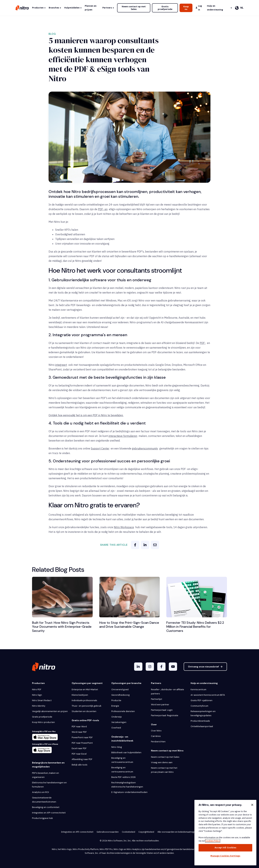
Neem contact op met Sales (134, 8)
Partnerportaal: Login (162, 710)
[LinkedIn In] (138, 666)
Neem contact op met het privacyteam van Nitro (164, 770)
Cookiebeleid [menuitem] (129, 832)
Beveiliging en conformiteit (46, 807)
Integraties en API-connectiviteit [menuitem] (77, 832)
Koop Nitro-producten (43, 722)
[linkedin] (145, 545)
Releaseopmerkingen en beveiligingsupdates (203, 713)
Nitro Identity (39, 706)
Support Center (100, 448)
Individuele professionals (84, 700)
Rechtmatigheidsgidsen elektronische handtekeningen (127, 784)
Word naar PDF (79, 732)
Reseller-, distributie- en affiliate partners (167, 691)
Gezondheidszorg (120, 695)
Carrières (156, 736)
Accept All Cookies (225, 848)
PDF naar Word (79, 726)
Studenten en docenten (84, 711)
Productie (116, 700)
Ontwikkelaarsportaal (202, 726)
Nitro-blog (117, 747)
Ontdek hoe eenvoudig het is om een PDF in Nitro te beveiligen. (86, 415)
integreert (61, 365)
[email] (155, 545)
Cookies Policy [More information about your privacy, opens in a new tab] (213, 841)
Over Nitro (156, 730)
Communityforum (199, 706)
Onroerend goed (120, 689)
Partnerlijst (157, 699)
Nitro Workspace (124, 527)
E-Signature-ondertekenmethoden (129, 792)
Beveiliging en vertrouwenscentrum (122, 760)
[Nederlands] (239, 8)
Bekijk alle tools (80, 765)
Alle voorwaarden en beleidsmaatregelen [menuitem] (178, 832)
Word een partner (160, 704)
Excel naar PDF (79, 748)
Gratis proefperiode (165, 8)
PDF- (203, 343)
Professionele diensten (123, 711)
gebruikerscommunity (145, 448)
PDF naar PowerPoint (82, 743)
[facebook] (135, 545)
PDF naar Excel (79, 754)
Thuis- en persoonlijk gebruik (87, 706)
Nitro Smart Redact (42, 700)
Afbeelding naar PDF (82, 759)
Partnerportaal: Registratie (165, 715)
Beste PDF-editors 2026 (123, 777)
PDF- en (103, 209)
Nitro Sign (37, 695)
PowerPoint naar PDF (82, 737)
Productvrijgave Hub (42, 818)
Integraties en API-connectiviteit (49, 812)
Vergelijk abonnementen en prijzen (50, 711)
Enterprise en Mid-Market (85, 689)
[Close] (252, 805)
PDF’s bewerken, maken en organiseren (46, 775)
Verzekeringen (119, 722)
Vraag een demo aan (162, 762)
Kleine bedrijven (80, 695)
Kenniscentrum (198, 689)
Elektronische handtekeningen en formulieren (49, 784)
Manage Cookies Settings (225, 856)
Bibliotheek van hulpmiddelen (126, 752)
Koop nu (186, 8)
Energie (115, 706)
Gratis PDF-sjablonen (202, 700)
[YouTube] (173, 666)
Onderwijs (117, 716)
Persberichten (158, 741)
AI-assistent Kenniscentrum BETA (208, 695)
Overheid (116, 727)
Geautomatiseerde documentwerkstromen (44, 799)
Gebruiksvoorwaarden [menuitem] (108, 832)
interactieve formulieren (123, 436)
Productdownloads (200, 721)
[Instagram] (150, 666)
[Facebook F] (161, 666)
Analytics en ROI (40, 792)
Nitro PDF (37, 689)
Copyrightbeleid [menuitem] (146, 832)
